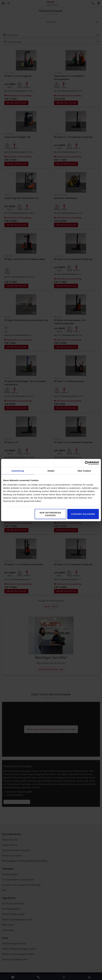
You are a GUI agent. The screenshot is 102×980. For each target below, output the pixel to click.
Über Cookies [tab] (84, 471)
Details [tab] (51, 471)
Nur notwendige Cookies (50, 514)
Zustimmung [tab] (18, 471)
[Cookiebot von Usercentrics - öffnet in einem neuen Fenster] (87, 463)
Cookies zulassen (83, 514)
